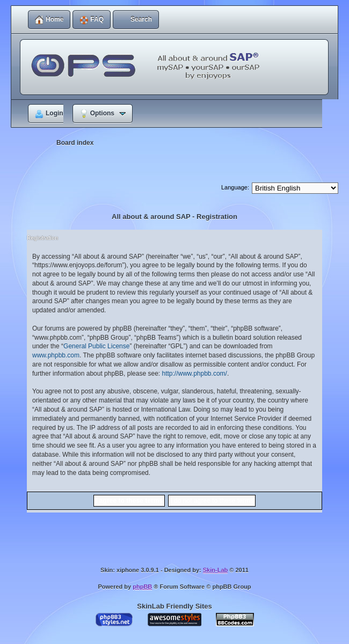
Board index (75, 143)
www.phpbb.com (56, 355)
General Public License (96, 346)
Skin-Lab (215, 570)
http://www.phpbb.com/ (194, 374)
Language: (235, 187)
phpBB (142, 587)
